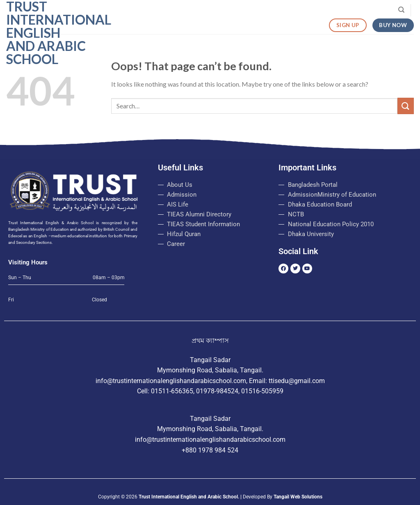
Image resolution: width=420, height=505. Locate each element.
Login (262, 10)
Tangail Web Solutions (298, 497)
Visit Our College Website (355, 10)
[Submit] (406, 106)
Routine (296, 10)
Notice (233, 10)
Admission (201, 10)
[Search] (401, 10)
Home (128, 10)
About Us (161, 10)
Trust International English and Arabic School (47, 33)
